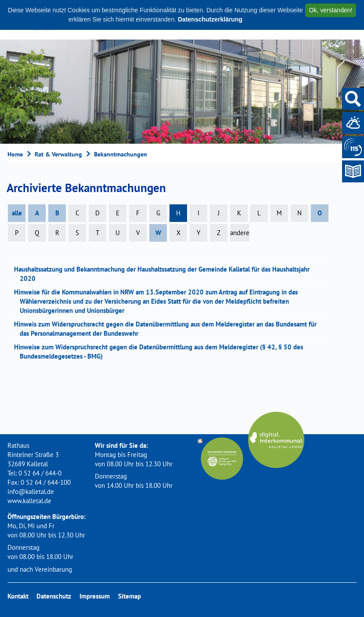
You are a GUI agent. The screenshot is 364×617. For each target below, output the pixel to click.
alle (17, 213)
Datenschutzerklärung (210, 19)
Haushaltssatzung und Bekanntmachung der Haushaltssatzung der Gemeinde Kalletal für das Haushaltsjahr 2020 (165, 274)
